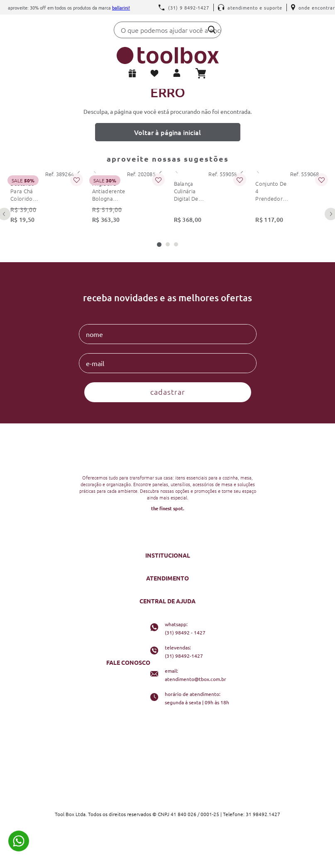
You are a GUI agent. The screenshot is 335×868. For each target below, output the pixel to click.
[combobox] (167, 32)
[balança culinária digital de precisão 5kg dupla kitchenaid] (209, 200)
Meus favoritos (156, 73)
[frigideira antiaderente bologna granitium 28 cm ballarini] (127, 200)
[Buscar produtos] (212, 30)
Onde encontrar (313, 7)
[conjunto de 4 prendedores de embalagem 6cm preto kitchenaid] (290, 200)
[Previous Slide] (95, 171)
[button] (159, 245)
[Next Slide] (78, 171)
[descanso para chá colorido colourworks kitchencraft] (45, 200)
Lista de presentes (134, 73)
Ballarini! (121, 7)
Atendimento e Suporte (250, 7)
